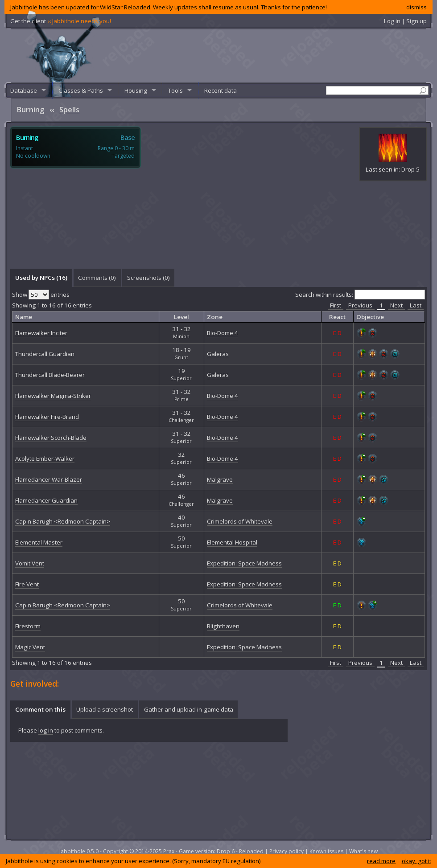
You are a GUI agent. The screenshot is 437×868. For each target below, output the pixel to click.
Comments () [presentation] (97, 278)
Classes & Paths (81, 90)
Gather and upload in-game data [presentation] (189, 709)
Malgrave (220, 479)
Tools (175, 90)
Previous (360, 305)
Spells (69, 110)
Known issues (326, 851)
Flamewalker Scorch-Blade (51, 438)
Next (396, 305)
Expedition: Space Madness (244, 563)
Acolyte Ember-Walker (45, 459)
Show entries (41, 295)
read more (381, 861)
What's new (363, 851)
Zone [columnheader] (215, 317)
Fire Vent (27, 584)
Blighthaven (223, 626)
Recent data (221, 90)
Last (416, 305)
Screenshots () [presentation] (148, 278)
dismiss (416, 7)
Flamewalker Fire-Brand (47, 417)
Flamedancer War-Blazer (49, 479)
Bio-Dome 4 (223, 333)
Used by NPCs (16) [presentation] (41, 278)
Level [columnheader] (181, 317)
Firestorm (28, 626)
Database (24, 90)
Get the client (61, 21)
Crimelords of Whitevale (240, 521)
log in (46, 730)
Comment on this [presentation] (40, 709)
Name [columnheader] (24, 317)
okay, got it (416, 861)
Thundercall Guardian (45, 354)
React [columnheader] (337, 317)
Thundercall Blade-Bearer (50, 375)
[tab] (41, 278)
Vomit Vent (30, 563)
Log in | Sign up (405, 21)
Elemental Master (39, 542)
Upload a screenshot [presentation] (105, 709)
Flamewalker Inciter (41, 333)
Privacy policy (287, 851)
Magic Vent (30, 647)
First (336, 305)
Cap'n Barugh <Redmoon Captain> (63, 521)
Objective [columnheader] (370, 317)
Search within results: (360, 295)
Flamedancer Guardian (46, 500)
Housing (136, 90)
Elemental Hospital (232, 542)
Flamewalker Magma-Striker (53, 396)
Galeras (218, 354)
